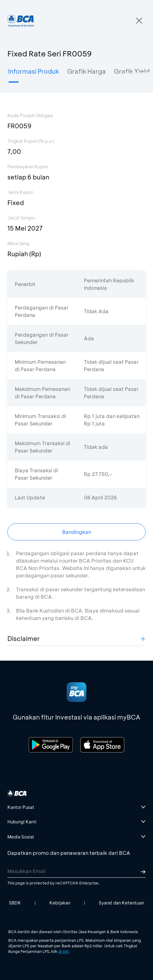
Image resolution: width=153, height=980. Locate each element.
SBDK (15, 903)
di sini (63, 951)
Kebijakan (60, 903)
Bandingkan (77, 532)
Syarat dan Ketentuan (121, 903)
